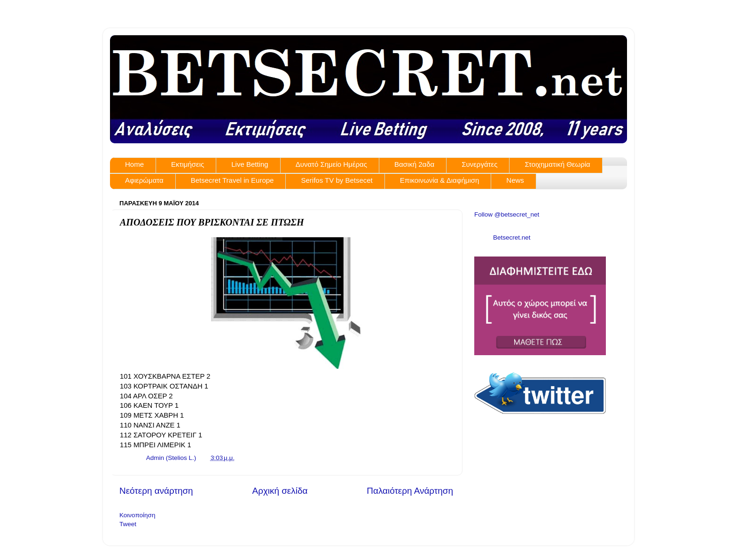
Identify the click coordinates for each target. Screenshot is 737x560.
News (515, 180)
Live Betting (250, 164)
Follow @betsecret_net (507, 214)
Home (134, 164)
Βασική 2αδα (414, 164)
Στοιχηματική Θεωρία (557, 164)
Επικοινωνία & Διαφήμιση (440, 180)
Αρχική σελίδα (280, 491)
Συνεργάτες (479, 164)
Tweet (128, 524)
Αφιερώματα (144, 180)
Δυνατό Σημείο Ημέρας (331, 164)
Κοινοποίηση (137, 515)
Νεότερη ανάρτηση (156, 491)
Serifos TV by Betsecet (337, 180)
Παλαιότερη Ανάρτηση (410, 491)
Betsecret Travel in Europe (232, 180)
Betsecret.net (512, 237)
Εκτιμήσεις (188, 164)
